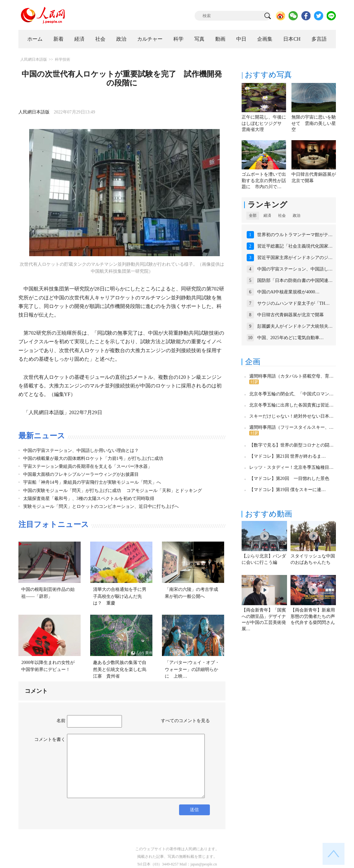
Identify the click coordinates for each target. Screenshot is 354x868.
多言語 (319, 39)
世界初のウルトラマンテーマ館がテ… (295, 235)
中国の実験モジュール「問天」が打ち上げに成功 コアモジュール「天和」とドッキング (113, 491)
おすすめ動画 (269, 514)
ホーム (35, 39)
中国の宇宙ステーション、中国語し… (295, 269)
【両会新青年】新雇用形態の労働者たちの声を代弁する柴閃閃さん (313, 616)
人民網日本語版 (34, 59)
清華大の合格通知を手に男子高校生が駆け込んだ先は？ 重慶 (120, 596)
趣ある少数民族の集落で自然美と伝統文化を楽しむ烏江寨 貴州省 (120, 669)
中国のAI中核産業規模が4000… (288, 292)
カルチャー (150, 39)
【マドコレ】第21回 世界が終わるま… (288, 456)
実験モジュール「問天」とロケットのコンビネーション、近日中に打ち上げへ (101, 506)
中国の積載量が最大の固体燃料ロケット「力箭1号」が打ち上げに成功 (93, 458)
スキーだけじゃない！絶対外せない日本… (291, 416)
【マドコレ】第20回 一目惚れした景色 (289, 478)
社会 (100, 39)
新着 (58, 39)
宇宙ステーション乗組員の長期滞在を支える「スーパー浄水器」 (88, 466)
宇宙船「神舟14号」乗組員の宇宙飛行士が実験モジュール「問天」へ (92, 482)
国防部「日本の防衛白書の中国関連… (295, 280)
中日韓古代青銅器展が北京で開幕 (291, 315)
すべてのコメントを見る (185, 721)
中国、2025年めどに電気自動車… (291, 338)
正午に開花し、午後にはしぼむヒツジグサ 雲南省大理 (264, 123)
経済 (79, 39)
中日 (241, 39)
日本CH (292, 39)
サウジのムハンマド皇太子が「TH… (294, 303)
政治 (121, 39)
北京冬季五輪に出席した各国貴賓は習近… (291, 405)
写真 (199, 39)
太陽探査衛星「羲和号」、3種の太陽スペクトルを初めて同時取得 (89, 499)
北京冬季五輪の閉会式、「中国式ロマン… (291, 394)
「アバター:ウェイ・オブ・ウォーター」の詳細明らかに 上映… (192, 669)
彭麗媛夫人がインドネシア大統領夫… (295, 326)
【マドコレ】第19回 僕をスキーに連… (288, 490)
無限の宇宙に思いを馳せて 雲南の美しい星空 (314, 123)
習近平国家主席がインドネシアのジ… (295, 258)
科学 (178, 39)
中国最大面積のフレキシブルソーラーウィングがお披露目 (81, 474)
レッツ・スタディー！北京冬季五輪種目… (291, 467)
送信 (194, 810)
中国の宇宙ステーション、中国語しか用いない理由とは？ (81, 451)
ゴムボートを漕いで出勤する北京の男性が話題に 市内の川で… (264, 181)
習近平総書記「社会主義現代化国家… (295, 246)
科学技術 (63, 59)
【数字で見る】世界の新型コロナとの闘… (291, 445)
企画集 (265, 39)
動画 (220, 39)
